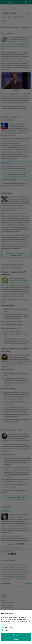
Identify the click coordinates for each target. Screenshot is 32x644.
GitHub (6, 630)
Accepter (16, 635)
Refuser (16, 639)
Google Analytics (9, 627)
